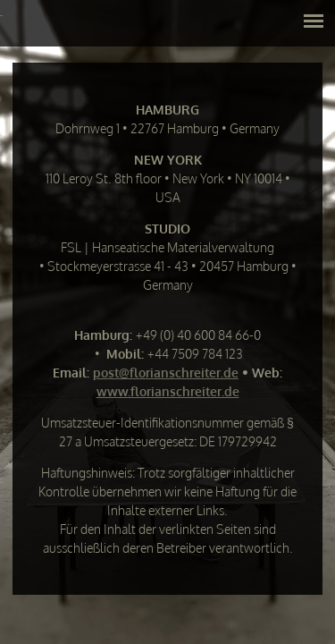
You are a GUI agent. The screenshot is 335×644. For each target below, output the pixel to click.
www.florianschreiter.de (168, 391)
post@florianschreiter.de (166, 373)
